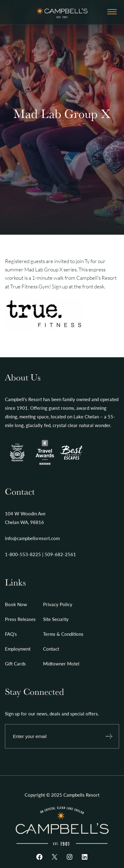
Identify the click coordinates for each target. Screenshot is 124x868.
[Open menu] (112, 12)
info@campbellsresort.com (32, 538)
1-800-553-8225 (23, 554)
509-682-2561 (60, 554)
